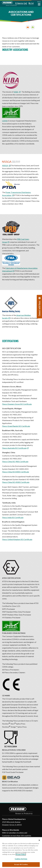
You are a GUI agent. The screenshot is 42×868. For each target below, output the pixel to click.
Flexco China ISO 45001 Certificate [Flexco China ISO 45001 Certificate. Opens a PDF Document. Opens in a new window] (16, 482)
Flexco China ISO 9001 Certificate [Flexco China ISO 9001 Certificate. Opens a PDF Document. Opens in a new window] (15, 461)
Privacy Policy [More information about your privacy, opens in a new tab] (21, 854)
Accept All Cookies (21, 864)
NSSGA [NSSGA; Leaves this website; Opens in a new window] (5, 165)
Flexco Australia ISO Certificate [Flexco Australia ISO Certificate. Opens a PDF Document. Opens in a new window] (14, 448)
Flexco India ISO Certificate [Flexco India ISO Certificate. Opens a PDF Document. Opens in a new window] (13, 517)
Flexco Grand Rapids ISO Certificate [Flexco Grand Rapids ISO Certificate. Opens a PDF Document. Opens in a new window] (16, 426)
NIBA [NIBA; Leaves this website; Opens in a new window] (16, 92)
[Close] (39, 840)
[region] (21, 853)
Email (28, 27)
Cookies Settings (21, 859)
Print (33, 27)
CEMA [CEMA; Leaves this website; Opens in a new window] (11, 115)
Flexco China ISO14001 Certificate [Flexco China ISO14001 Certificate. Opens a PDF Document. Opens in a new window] (16, 472)
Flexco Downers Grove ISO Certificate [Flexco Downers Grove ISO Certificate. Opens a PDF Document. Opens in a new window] (17, 404)
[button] (18, 3)
